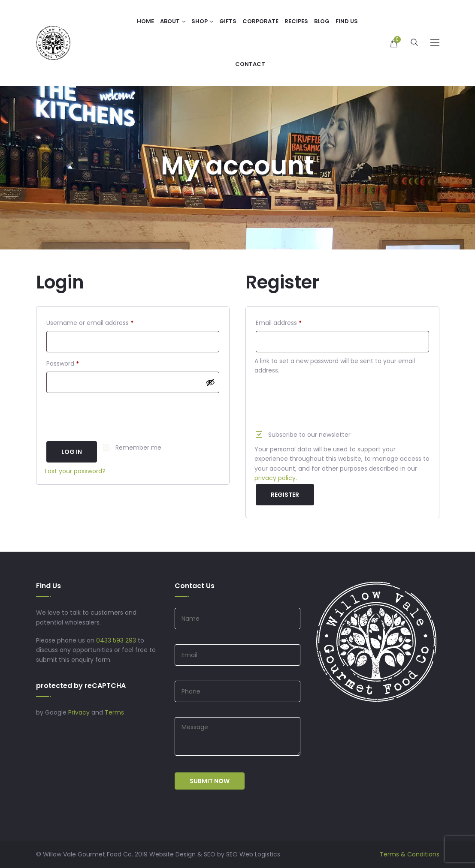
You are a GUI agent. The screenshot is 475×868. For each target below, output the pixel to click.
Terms (114, 712)
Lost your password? (75, 471)
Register (285, 495)
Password (76, 363)
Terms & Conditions (410, 854)
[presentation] (110, 414)
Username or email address (103, 322)
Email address (292, 322)
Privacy (79, 712)
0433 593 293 (116, 640)
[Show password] (210, 382)
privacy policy (275, 478)
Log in (72, 452)
